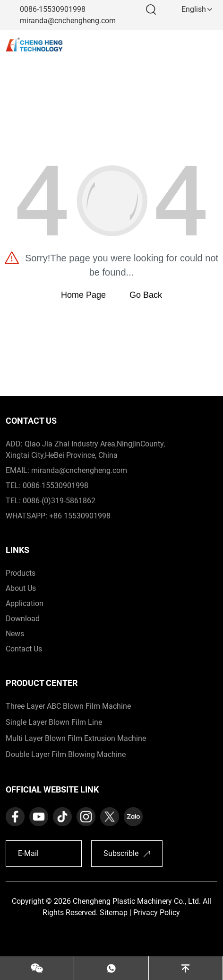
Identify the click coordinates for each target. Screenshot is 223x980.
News (15, 634)
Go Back (146, 295)
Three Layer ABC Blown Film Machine (68, 706)
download (23, 619)
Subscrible (121, 853)
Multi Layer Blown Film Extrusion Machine (76, 738)
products (21, 573)
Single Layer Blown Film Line (54, 722)
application (25, 603)
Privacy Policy (157, 913)
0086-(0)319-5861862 (59, 501)
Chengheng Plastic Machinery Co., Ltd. (137, 901)
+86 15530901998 (80, 516)
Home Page (83, 295)
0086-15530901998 (53, 9)
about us (21, 588)
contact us (24, 649)
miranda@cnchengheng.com (68, 21)
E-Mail (28, 853)
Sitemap (114, 913)
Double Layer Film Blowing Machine (66, 754)
